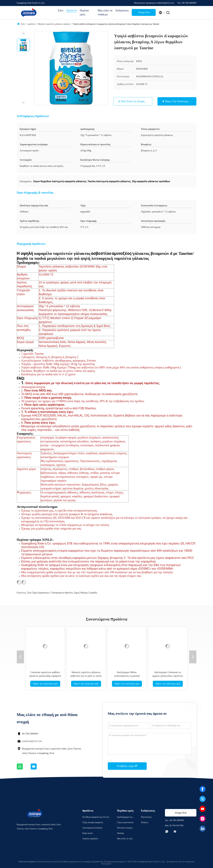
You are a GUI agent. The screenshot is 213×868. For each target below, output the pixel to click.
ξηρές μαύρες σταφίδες (86, 593)
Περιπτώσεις (146, 817)
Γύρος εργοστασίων (125, 822)
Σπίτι (61, 10)
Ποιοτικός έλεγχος (125, 828)
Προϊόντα (72, 10)
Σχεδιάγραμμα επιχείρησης (126, 817)
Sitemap (120, 833)
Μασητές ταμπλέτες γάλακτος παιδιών (54, 24)
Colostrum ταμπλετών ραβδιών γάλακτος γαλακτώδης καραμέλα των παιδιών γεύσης (45, 676)
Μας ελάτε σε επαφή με (105, 12)
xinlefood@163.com (32, 741)
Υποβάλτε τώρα (127, 766)
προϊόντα (31, 24)
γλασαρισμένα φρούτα (62, 593)
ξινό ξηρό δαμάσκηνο (38, 593)
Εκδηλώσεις (122, 10)
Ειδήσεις (145, 822)
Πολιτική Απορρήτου (27, 862)
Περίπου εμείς (84, 12)
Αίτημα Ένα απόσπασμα (144, 13)
